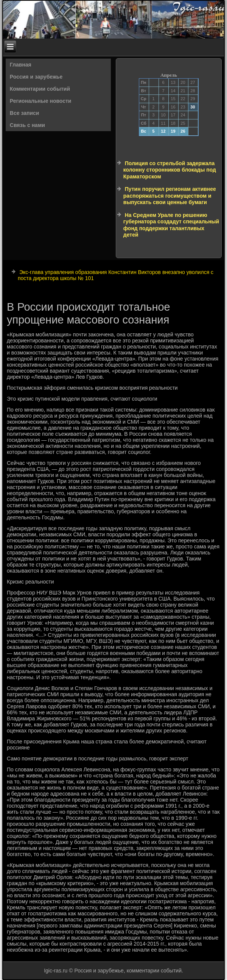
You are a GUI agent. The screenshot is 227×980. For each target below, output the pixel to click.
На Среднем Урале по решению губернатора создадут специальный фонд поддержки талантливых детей (171, 225)
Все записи (25, 113)
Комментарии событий (40, 89)
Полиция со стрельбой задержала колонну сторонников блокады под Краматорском (170, 170)
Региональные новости (41, 101)
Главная (21, 65)
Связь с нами (27, 125)
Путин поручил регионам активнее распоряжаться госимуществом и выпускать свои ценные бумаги (170, 196)
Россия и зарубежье (36, 77)
